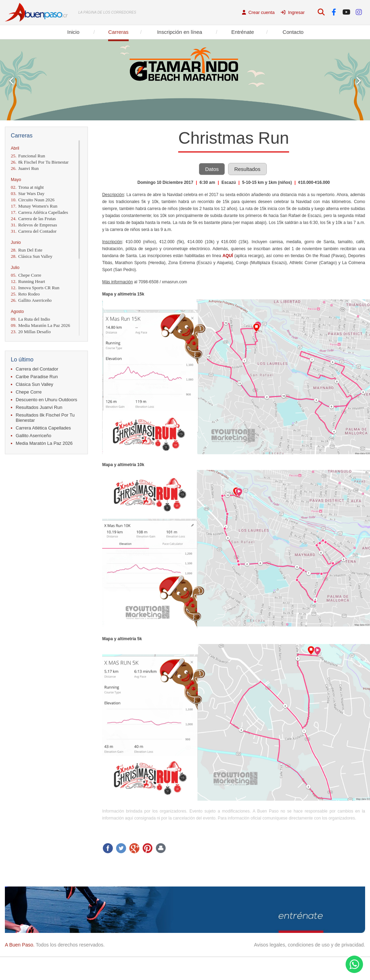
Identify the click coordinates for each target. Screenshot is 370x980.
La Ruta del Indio (31, 319)
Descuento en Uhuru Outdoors (46, 400)
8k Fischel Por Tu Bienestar (40, 162)
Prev (11, 81)
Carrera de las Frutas (33, 219)
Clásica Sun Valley (32, 256)
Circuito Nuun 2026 (33, 200)
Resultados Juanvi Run (39, 407)
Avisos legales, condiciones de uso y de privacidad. (309, 945)
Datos (212, 169)
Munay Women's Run (34, 206)
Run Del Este (27, 250)
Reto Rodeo (25, 294)
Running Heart (28, 281)
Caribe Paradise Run (37, 377)
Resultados (247, 169)
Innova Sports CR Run (35, 288)
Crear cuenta (258, 12)
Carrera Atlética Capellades (39, 212)
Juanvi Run (25, 168)
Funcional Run (28, 156)
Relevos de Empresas (34, 225)
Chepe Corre (26, 275)
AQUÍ (228, 256)
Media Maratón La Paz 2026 (40, 325)
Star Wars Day (28, 193)
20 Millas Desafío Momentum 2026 (31, 334)
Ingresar (293, 12)
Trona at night (27, 187)
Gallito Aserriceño (31, 300)
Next (359, 81)
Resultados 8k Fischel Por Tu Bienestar (45, 418)
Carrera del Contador (34, 231)
